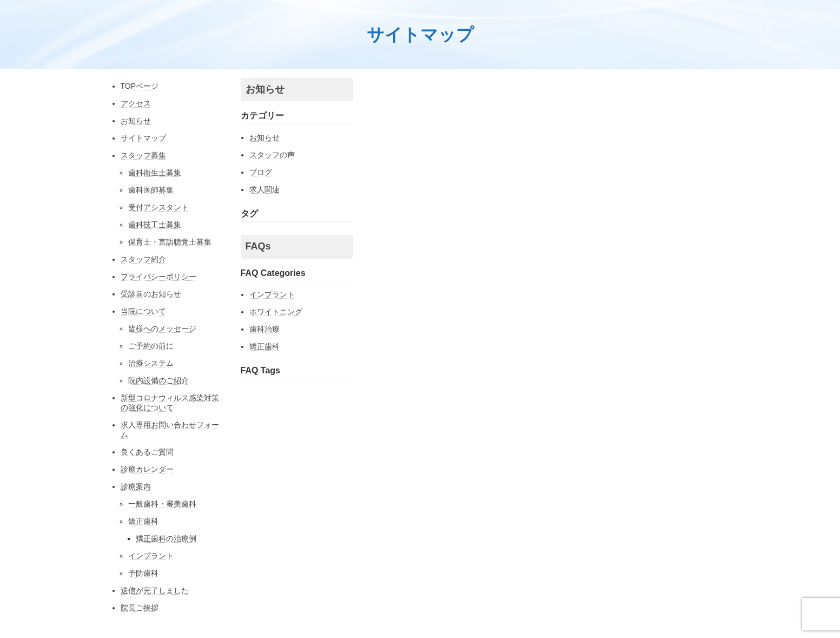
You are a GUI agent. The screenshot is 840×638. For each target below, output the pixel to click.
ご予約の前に (151, 346)
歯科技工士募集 (155, 225)
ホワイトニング (276, 312)
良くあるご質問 (147, 452)
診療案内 (136, 486)
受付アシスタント (158, 207)
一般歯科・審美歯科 (162, 504)
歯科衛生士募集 (155, 173)
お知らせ (136, 121)
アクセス (136, 103)
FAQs (258, 246)
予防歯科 (143, 573)
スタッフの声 (272, 155)
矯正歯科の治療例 (166, 538)
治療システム (151, 363)
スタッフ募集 (143, 155)
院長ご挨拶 (140, 608)
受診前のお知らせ (151, 294)
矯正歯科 (143, 521)
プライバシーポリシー (158, 277)
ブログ (261, 172)
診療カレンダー (147, 469)
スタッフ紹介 (143, 259)
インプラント (151, 556)
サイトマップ (143, 138)
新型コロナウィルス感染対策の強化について (170, 403)
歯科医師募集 (151, 190)
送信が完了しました (155, 590)
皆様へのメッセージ (162, 328)
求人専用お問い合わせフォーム (170, 430)
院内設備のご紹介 (158, 380)
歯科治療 (264, 329)
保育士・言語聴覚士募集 (170, 242)
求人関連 (264, 189)
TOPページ (140, 86)
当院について (143, 311)
